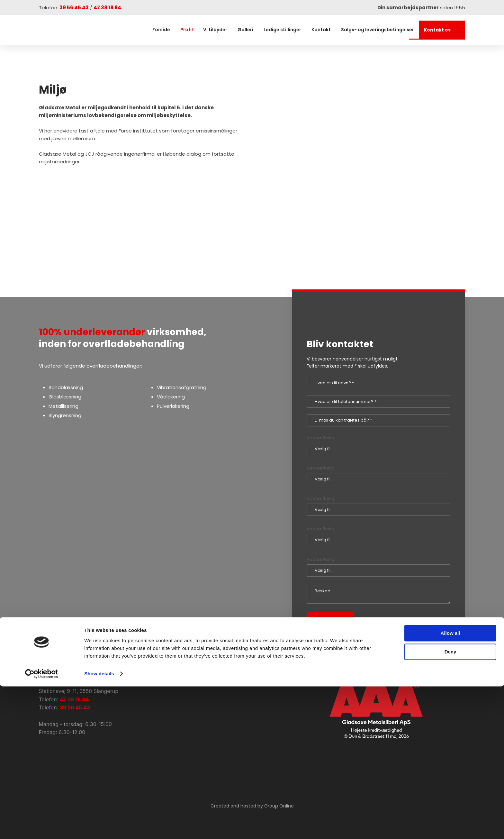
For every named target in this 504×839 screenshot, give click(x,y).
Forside (161, 30)
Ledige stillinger (282, 30)
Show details (99, 826)
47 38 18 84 (107, 8)
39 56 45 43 (74, 8)
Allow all (450, 786)
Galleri (245, 30)
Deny (450, 804)
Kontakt (321, 30)
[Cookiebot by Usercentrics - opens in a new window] (42, 826)
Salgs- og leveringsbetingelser (378, 30)
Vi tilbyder (215, 30)
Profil (187, 30)
